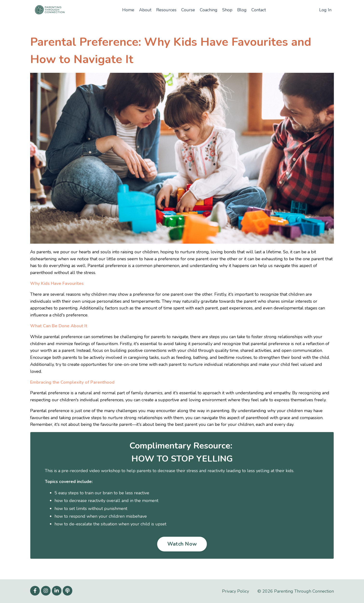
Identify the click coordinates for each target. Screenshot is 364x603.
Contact (259, 10)
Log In (325, 10)
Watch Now (182, 544)
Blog (242, 10)
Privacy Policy (236, 591)
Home (128, 10)
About (145, 10)
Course (188, 10)
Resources (166, 10)
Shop (227, 10)
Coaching (209, 10)
